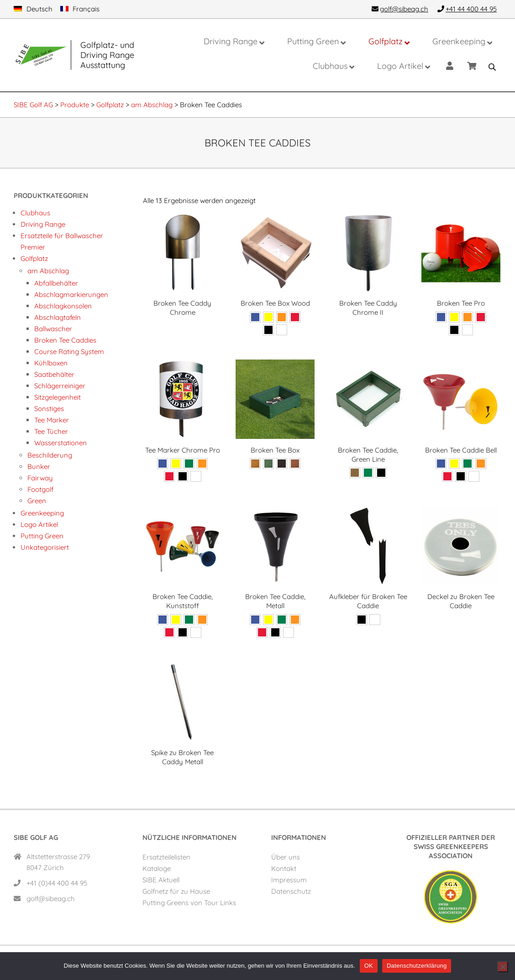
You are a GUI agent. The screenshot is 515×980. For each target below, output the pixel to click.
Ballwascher (53, 329)
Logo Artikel (39, 524)
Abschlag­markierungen (71, 295)
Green (37, 501)
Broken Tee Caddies (65, 340)
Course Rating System (69, 352)
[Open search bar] (492, 67)
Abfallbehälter (56, 283)
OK (369, 966)
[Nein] (503, 967)
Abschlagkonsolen (63, 306)
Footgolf (40, 489)
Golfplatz (34, 258)
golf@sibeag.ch (51, 899)
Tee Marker (52, 420)
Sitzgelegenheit (58, 397)
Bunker (39, 467)
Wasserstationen (60, 443)
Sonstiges (49, 409)
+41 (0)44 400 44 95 (57, 883)
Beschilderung (50, 455)
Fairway (40, 478)
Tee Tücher (51, 431)
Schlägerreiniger (60, 386)
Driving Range (43, 224)
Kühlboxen (51, 363)
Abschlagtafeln (58, 317)
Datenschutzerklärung (417, 966)
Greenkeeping (42, 513)
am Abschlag (48, 271)
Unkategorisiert (45, 547)
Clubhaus (35, 213)
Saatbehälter (54, 374)
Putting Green (42, 536)
